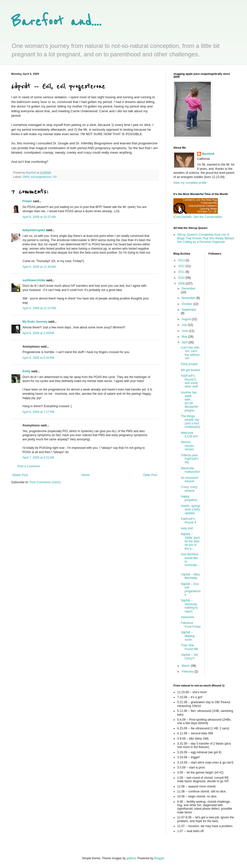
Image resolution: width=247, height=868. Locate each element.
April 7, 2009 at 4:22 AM (38, 458)
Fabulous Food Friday (191, 625)
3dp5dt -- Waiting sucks (188, 636)
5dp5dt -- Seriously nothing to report (189, 606)
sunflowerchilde (34, 280)
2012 (182, 266)
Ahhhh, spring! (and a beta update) (190, 510)
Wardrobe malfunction (190, 470)
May (185, 337)
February (188, 672)
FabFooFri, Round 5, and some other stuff (189, 381)
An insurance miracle (190, 480)
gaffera (131, 858)
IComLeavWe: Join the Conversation (198, 217)
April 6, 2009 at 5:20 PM (38, 358)
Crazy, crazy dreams (189, 489)
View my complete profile (190, 183)
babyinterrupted (34, 230)
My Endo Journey (35, 322)
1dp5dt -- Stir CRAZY (189, 657)
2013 (182, 260)
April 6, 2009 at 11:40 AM (39, 267)
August (187, 319)
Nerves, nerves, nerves (188, 446)
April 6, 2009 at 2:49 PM (38, 333)
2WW (26, 177)
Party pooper (189, 364)
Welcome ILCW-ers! (189, 435)
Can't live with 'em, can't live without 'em (190, 353)
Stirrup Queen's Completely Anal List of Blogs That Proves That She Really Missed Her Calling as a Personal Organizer (206, 238)
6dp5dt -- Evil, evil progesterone (191, 589)
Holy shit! (187, 528)
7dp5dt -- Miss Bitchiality (190, 576)
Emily (26, 371)
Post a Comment (29, 466)
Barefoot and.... (56, 22)
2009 (182, 284)
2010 (182, 278)
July (185, 325)
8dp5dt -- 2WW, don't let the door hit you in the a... (190, 541)
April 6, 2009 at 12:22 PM (39, 308)
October (187, 304)
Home (86, 475)
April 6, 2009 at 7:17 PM (38, 412)
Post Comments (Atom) (45, 482)
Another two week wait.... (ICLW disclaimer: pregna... (190, 401)
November (189, 298)
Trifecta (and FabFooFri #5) (190, 459)
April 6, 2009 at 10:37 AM (39, 217)
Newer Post (20, 475)
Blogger (159, 858)
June (185, 331)
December (188, 289)
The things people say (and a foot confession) (190, 422)
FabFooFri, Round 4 (188, 521)
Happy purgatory (189, 498)
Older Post (150, 475)
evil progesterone (41, 177)
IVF (55, 177)
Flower (27, 201)
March (186, 666)
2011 (182, 272)
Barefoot (208, 154)
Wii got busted (190, 370)
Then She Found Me (189, 647)
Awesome (187, 617)
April (185, 342)
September (189, 310)
